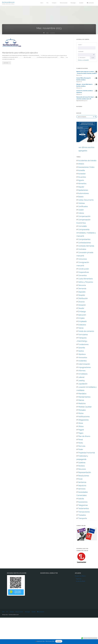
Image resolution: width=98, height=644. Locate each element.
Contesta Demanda (86, 246)
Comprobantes (84, 239)
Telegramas (83, 505)
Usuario (80, 45)
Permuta (82, 446)
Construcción (84, 269)
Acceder (33, 612)
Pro (7, 612)
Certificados (83, 206)
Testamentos (83, 508)
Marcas (81, 400)
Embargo (82, 311)
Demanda (82, 289)
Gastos (81, 351)
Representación (85, 472)
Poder (81, 449)
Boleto (81, 197)
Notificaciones (84, 417)
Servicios (82, 489)
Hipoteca (82, 354)
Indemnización (84, 364)
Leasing (81, 380)
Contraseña (81, 51)
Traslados (82, 515)
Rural (80, 479)
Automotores (83, 193)
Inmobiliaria (83, 374)
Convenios (82, 275)
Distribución (83, 298)
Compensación (84, 216)
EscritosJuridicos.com (8, 2)
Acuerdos (82, 177)
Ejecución (82, 315)
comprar (59, 641)
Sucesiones (83, 502)
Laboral (81, 377)
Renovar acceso (19, 612)
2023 (47, 33)
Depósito (82, 292)
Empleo (81, 318)
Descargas (27, 612)
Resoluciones (84, 476)
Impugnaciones (84, 367)
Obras (81, 423)
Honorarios (83, 357)
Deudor (81, 308)
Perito (81, 443)
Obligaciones (83, 420)
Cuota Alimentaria (85, 279)
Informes (82, 371)
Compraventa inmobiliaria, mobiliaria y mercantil (86, 233)
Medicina (82, 403)
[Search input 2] (85, 117)
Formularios (83, 335)
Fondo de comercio (86, 331)
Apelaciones (83, 190)
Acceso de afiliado (81, 581)
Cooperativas (84, 272)
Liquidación (83, 384)
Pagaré (81, 430)
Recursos (82, 469)
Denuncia (82, 285)
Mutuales (82, 410)
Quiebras (82, 462)
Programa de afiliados (80, 576)
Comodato (82, 226)
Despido (82, 295)
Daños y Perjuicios (86, 282)
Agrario (81, 180)
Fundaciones (83, 344)
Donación (82, 305)
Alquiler (81, 187)
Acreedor (82, 174)
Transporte (82, 518)
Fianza (81, 328)
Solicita (81, 499)
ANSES (81, 164)
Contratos (82, 249)
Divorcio (81, 302)
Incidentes (82, 361)
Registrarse (79, 579)
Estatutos (82, 325)
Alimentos (82, 183)
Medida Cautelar (85, 407)
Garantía (82, 348)
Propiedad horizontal (87, 453)
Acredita (81, 170)
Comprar (12, 612)
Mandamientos (84, 397)
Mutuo (81, 413)
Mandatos (82, 394)
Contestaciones (84, 243)
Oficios (81, 426)
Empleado (82, 321)
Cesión (81, 210)
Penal (80, 440)
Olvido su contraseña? (83, 60)
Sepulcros (82, 485)
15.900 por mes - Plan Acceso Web (46, 641)
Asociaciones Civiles (86, 167)
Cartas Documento (86, 200)
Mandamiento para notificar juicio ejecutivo (20, 53)
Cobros (81, 213)
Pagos (81, 433)
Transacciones (84, 512)
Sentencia (82, 482)
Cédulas (81, 203)
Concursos (82, 259)
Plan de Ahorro (84, 436)
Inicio (3, 612)
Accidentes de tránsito (87, 161)
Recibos (81, 466)
